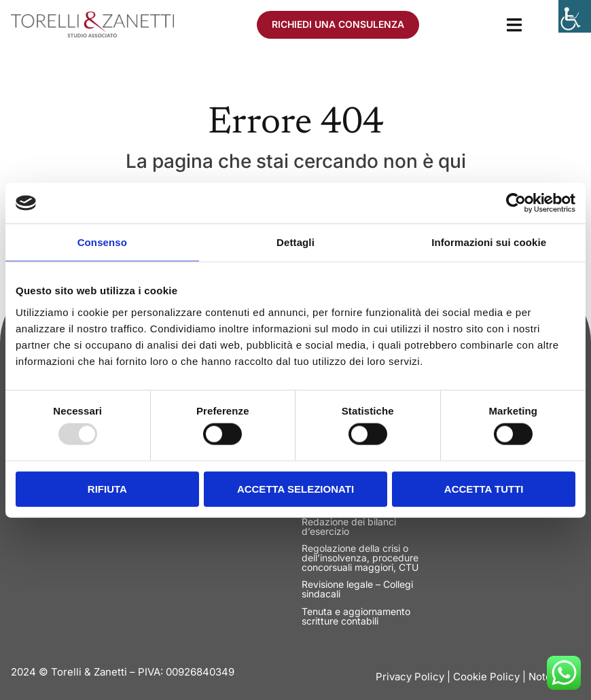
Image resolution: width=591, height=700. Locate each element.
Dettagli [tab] (295, 242)
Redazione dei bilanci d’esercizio (349, 526)
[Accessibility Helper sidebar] (575, 16)
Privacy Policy (410, 677)
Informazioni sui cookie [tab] (489, 242)
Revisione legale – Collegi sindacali (357, 589)
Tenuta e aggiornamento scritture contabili (356, 616)
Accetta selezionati (295, 488)
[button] (514, 25)
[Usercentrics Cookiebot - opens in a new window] (516, 203)
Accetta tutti (484, 488)
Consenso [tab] (102, 242)
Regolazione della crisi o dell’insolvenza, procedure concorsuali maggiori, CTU (360, 558)
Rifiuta (107, 488)
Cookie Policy (486, 677)
